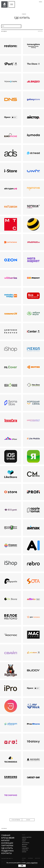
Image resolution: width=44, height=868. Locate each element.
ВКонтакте (38, 858)
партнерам (4, 829)
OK (22, 866)
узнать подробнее (32, 863)
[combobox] (11, 26)
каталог (28, 820)
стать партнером (16, 820)
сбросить (40, 31)
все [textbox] (3, 26)
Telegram (30, 858)
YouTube (24, 858)
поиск (41, 2)
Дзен (23, 860)
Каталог (24, 835)
